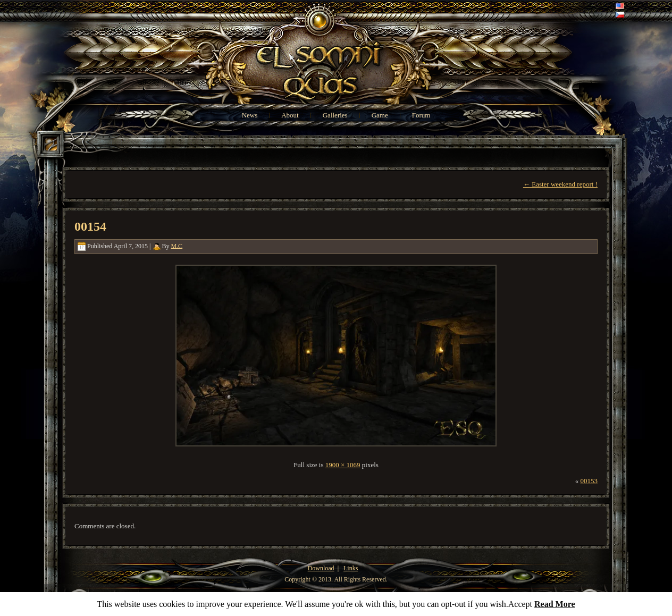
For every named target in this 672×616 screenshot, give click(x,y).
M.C (177, 246)
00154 (90, 226)
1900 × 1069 (343, 465)
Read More (555, 604)
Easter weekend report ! (560, 184)
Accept (520, 604)
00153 (589, 481)
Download (321, 568)
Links (351, 568)
